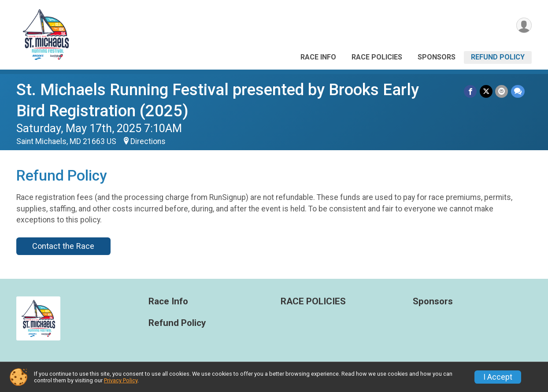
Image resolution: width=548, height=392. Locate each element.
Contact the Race (63, 246)
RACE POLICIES (377, 57)
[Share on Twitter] (487, 91)
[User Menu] (524, 26)
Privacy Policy (121, 380)
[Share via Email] (502, 91)
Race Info (318, 57)
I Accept (498, 377)
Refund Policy (498, 57)
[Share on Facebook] (471, 91)
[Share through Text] (518, 91)
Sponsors (437, 57)
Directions (148, 141)
